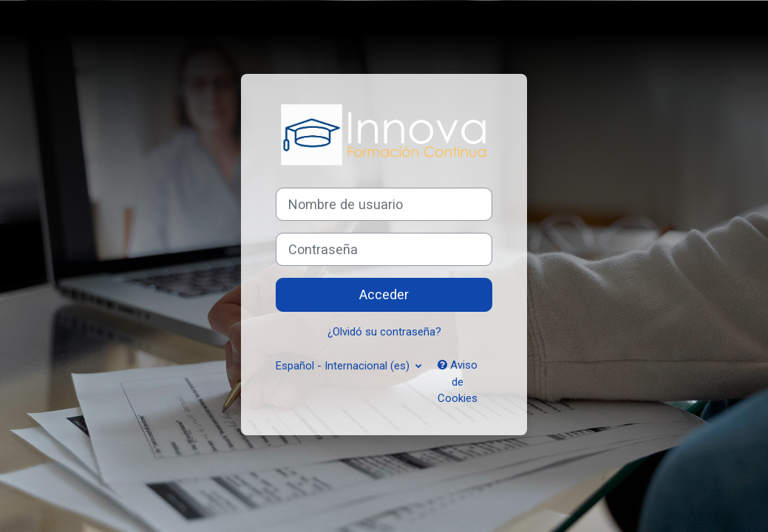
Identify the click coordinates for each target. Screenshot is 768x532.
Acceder (384, 294)
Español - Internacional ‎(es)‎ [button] (344, 366)
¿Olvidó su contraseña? (384, 332)
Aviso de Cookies (458, 382)
